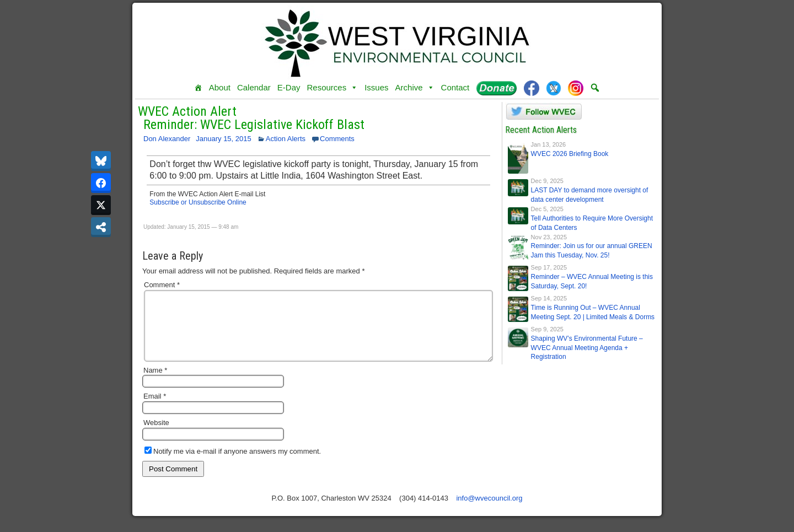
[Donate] (497, 88)
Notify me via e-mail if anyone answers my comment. (233, 464)
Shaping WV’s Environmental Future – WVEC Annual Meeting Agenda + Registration (587, 348)
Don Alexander (167, 139)
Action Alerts (286, 139)
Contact (455, 87)
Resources (332, 88)
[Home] (198, 88)
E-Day (289, 87)
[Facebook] (532, 88)
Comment (162, 285)
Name (155, 383)
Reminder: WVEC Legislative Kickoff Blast (254, 125)
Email (155, 409)
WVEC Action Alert (187, 111)
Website (156, 436)
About (220, 87)
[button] (595, 88)
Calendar (254, 87)
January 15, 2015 (223, 139)
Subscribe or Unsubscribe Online (198, 202)
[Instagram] (576, 88)
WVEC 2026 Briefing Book (570, 154)
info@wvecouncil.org (489, 511)
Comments (337, 139)
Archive (415, 88)
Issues (376, 87)
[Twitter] (554, 88)
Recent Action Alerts (541, 130)
